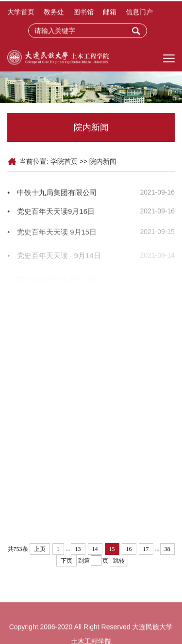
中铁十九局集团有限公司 (57, 193)
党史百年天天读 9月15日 (57, 234)
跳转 (119, 561)
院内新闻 (103, 161)
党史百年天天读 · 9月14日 (59, 259)
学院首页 (64, 161)
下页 (66, 561)
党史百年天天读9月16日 (56, 212)
